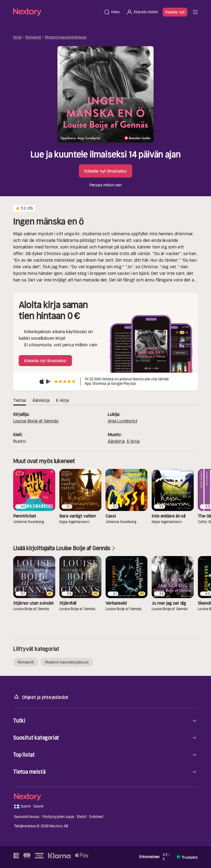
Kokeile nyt (175, 12)
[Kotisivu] (57, 12)
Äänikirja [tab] (41, 400)
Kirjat (17, 37)
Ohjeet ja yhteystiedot (41, 697)
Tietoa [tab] (20, 400)
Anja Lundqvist (123, 421)
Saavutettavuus (27, 817)
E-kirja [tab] (62, 400)
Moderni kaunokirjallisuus (66, 37)
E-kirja (133, 441)
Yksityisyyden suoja (58, 817)
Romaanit (33, 37)
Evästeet (96, 817)
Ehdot (82, 817)
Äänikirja (116, 441)
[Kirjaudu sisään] (142, 12)
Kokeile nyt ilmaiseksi (105, 171)
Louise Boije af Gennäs (36, 421)
